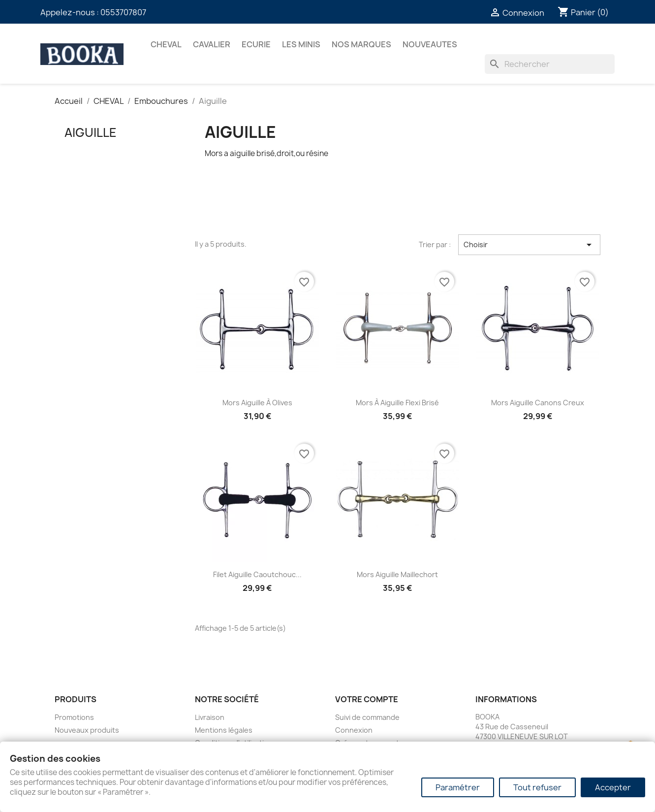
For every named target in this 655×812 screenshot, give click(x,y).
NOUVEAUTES (430, 44)
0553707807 (123, 12)
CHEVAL (166, 44)
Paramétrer (458, 787)
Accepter (613, 787)
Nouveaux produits (87, 730)
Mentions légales (224, 730)
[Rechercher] (550, 64)
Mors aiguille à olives (257, 403)
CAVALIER (212, 44)
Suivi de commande (367, 717)
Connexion (354, 730)
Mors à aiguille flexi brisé (397, 403)
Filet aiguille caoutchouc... (257, 574)
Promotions (74, 717)
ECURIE (256, 44)
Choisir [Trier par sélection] (529, 245)
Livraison (210, 717)
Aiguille (91, 132)
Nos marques (361, 44)
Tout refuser (537, 787)
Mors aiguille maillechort (397, 574)
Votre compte (367, 699)
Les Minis (301, 44)
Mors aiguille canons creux (538, 403)
